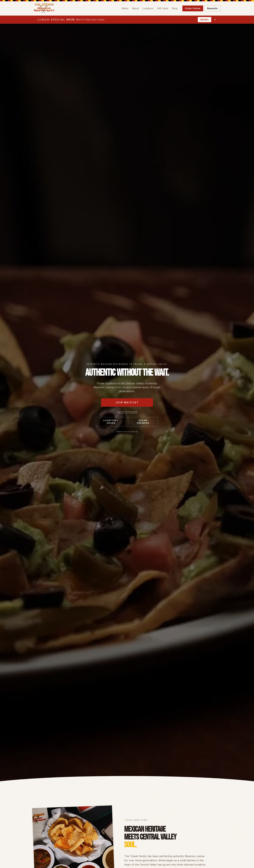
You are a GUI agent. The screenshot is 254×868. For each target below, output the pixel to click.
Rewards (212, 8)
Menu (125, 8)
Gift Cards (163, 8)
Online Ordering (143, 422)
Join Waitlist (127, 402)
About (136, 8)
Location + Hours (111, 422)
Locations (148, 8)
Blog (175, 8)
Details (205, 20)
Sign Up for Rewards (127, 412)
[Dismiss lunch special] (215, 20)
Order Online (193, 8)
